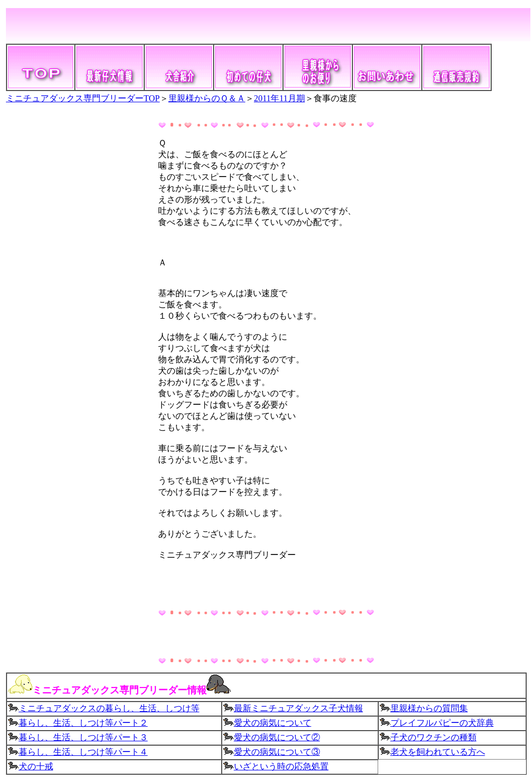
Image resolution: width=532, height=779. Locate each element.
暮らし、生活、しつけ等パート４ (78, 752)
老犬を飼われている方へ (438, 752)
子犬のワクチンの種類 (434, 737)
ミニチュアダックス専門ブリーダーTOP (83, 98)
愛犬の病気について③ (272, 752)
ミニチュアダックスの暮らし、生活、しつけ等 (104, 708)
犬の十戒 (36, 766)
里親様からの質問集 (429, 708)
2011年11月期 (279, 98)
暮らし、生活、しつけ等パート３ (78, 737)
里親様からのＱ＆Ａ (207, 98)
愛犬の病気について (273, 723)
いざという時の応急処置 (281, 766)
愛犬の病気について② (277, 737)
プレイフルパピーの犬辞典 (442, 723)
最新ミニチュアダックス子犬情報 (293, 708)
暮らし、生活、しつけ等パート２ (83, 723)
